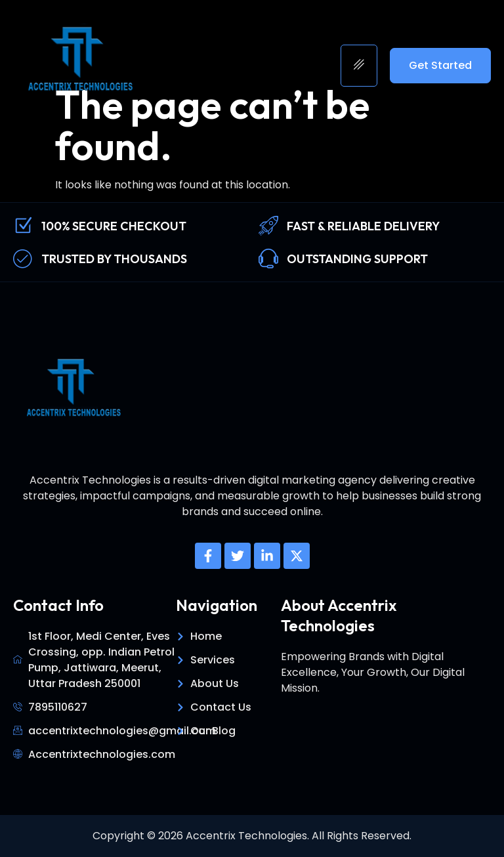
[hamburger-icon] (359, 66)
